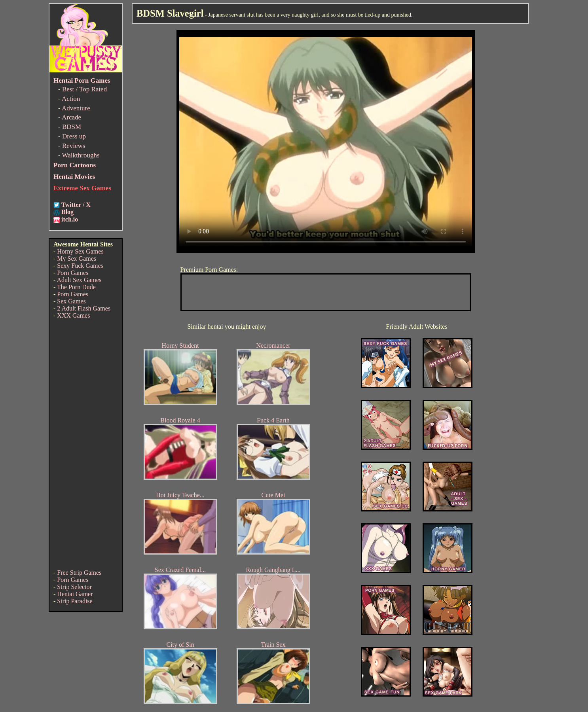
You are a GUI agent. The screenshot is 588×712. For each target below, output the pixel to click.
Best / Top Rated (84, 89)
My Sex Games (77, 258)
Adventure (76, 108)
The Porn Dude (76, 287)
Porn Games (73, 273)
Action (71, 99)
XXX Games (73, 315)
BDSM (72, 127)
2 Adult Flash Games (84, 308)
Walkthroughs (81, 155)
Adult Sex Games (79, 280)
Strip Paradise (75, 601)
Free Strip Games (79, 573)
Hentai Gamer (75, 594)
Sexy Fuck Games (80, 266)
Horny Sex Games (80, 251)
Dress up (74, 136)
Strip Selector (74, 587)
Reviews (74, 146)
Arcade (71, 117)
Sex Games (71, 301)
